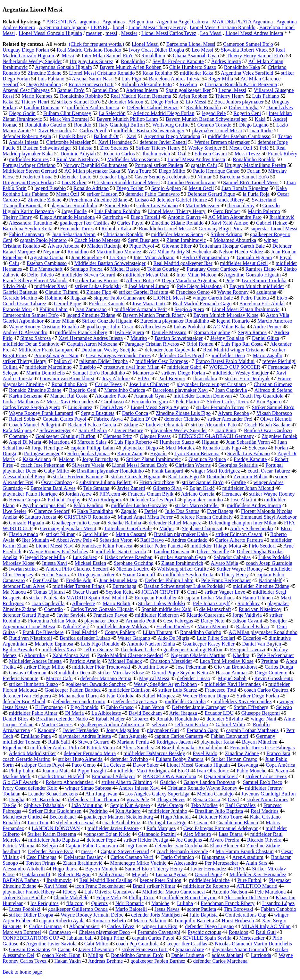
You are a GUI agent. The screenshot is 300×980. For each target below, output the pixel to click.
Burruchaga (125, 586)
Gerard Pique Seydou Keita (180, 673)
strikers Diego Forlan (183, 373)
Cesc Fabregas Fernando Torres (119, 355)
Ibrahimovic (59, 880)
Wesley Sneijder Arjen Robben (165, 684)
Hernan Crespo (24, 500)
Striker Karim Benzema (52, 834)
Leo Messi (211, 33)
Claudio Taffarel (62, 292)
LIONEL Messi (169, 298)
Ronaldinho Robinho (81, 96)
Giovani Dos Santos (29, 949)
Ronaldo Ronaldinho (177, 719)
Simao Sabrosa (36, 338)
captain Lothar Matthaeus (253, 730)
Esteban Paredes (173, 626)
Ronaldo (83, 125)
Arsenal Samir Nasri (93, 79)
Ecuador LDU (219, 713)
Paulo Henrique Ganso (216, 171)
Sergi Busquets (143, 240)
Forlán (281, 448)
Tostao (285, 136)
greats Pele (138, 799)
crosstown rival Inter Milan (132, 367)
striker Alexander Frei (230, 419)
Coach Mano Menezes (97, 240)
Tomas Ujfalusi (49, 592)
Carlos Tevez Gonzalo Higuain (102, 609)
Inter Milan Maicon (196, 275)
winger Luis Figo (160, 926)
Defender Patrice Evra (51, 851)
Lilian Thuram (158, 632)
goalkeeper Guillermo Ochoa (78, 909)
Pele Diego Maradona (199, 286)
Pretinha (270, 661)
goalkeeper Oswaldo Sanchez (96, 684)
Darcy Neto (213, 621)
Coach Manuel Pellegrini (35, 425)
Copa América (280, 765)
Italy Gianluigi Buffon (122, 125)
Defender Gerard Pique (211, 194)
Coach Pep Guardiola (261, 396)
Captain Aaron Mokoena (92, 344)
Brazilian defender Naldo (62, 719)
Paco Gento (84, 765)
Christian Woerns (193, 465)
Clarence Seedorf (52, 511)
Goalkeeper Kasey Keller (209, 644)
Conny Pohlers (120, 632)
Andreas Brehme (105, 961)
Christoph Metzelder (171, 661)
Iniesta (86, 148)
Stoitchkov (249, 603)
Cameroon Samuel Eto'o (248, 44)
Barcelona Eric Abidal (262, 304)
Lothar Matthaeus (21, 402)
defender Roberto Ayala (27, 136)
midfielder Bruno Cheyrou (189, 898)
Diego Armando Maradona (67, 217)
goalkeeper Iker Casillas (85, 223)
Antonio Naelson (230, 892)
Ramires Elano (261, 269)
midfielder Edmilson (129, 690)
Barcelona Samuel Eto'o (244, 177)
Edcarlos (252, 638)
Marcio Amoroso (275, 321)
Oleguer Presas (155, 436)
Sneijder (278, 621)
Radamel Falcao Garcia (92, 425)
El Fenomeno (49, 707)
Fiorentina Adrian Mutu (52, 621)
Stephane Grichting (134, 563)
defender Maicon (126, 102)
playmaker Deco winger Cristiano (211, 384)
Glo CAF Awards (20, 782)
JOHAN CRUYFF (160, 592)
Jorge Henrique (47, 448)
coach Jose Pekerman (42, 465)
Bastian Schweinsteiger (179, 338)
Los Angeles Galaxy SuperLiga (157, 794)
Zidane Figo (99, 292)
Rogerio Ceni (247, 113)
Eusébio (88, 367)
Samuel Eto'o (71, 90)
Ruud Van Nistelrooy (78, 159)
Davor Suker (146, 765)
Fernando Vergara (150, 402)
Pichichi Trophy (64, 500)
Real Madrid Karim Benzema (141, 96)
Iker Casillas (45, 580)
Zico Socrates (114, 148)
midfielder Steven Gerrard (88, 275)
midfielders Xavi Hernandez (242, 701)
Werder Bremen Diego (206, 696)
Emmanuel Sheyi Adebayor (269, 517)
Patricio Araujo (85, 661)
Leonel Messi (232, 90)
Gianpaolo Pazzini (157, 834)
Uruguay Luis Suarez (91, 61)
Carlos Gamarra (46, 926)
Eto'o (282, 298)
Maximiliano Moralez (119, 252)
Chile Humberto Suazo (193, 67)
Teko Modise (204, 805)
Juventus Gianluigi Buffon (268, 794)
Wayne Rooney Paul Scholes (58, 552)
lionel (119, 27)
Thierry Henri (35, 102)
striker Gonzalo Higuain (136, 477)
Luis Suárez (85, 557)
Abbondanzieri (84, 926)
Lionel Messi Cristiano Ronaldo (223, 27)
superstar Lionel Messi (274, 229)
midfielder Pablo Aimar (33, 713)
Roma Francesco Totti (91, 84)
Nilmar (204, 177)
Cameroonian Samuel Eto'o (31, 315)
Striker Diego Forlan (258, 696)
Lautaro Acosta (41, 517)
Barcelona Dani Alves (53, 488)
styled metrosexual (75, 823)
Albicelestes (153, 327)
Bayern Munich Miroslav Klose (226, 315)
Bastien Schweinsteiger (47, 148)
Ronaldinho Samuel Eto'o (137, 955)
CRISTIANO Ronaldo (87, 517)
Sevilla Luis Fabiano (248, 453)
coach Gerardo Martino (26, 759)
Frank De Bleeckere (43, 632)
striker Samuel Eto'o (203, 482)
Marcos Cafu (59, 678)
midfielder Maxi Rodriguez (142, 771)
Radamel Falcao (253, 626)
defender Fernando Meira (90, 753)
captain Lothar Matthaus (209, 598)
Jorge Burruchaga (100, 459)
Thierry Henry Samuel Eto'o (256, 56)
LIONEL (100, 27)
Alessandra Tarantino (30, 223)
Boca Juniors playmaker (239, 102)
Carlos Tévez (121, 926)
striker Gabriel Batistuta (144, 292)
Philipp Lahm (54, 309)
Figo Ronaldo (85, 707)
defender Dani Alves (24, 586)
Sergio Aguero (189, 309)
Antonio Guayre (184, 217)
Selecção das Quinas (88, 453)
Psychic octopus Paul (44, 505)
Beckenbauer (63, 817)
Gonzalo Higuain (254, 257)
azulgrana (266, 292)
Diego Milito (172, 171)
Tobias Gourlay (163, 269)
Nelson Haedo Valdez (241, 252)
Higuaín (158, 453)
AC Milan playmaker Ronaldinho (263, 632)
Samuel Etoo (105, 90)
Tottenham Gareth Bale (128, 528)
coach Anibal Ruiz (121, 823)
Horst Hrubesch (238, 921)
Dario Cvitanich (178, 857)
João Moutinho (87, 805)
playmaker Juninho (203, 500)
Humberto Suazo (177, 442)
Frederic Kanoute (21, 678)
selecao (159, 725)
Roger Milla (221, 79)
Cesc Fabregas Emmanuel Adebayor (221, 828)
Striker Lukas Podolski (162, 603)
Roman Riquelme (212, 332)
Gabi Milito (96, 944)
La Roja (117, 257)
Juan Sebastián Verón (248, 442)
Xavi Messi (56, 886)
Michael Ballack (125, 661)
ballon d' (63, 361)
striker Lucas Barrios (97, 280)
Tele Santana (96, 488)
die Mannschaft (215, 609)
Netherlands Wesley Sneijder (32, 61)
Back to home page (22, 972)
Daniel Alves (279, 107)
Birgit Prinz (112, 938)
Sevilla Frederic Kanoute (178, 61)
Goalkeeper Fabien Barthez (73, 690)
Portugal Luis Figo (167, 823)
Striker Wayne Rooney (240, 569)
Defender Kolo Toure (220, 817)
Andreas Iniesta (142, 90)
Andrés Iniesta (24, 142)
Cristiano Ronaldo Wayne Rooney (202, 788)
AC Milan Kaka (229, 327)
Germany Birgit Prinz (221, 229)
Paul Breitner (172, 379)
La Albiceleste (106, 713)
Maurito (139, 338)
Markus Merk (17, 776)
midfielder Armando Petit (141, 309)
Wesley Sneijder (205, 148)
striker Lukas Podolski (98, 286)
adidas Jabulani (228, 955)
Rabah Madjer (110, 719)
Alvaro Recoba (233, 413)
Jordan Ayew (79, 494)
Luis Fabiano (51, 79)
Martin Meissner (202, 206)
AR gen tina (141, 22)
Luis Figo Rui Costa (242, 344)
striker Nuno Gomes (267, 799)
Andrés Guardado (189, 540)
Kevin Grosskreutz (273, 678)
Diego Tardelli (145, 217)
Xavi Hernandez (55, 131)
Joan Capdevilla (48, 603)
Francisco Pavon (110, 615)
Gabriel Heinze (272, 223)
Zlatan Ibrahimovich (182, 563)
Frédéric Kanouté (107, 304)
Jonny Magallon (123, 730)
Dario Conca (135, 413)
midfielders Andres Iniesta (254, 505)
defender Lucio (76, 177)
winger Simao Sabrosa (88, 788)
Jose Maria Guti (149, 304)
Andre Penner (267, 327)
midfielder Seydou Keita (188, 575)
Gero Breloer (227, 211)
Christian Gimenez (273, 384)
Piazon (281, 771)
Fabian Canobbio (279, 909)
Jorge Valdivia (247, 615)
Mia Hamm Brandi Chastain (245, 851)
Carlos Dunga (279, 667)
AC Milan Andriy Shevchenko (180, 252)
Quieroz (99, 903)
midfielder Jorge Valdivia (122, 626)
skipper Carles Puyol (43, 765)
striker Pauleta (44, 598)
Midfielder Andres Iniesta (35, 661)
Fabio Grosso (120, 707)
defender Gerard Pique (26, 615)
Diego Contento (271, 673)
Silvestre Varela (88, 465)
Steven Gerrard (94, 742)
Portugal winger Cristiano (29, 165)
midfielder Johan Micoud (248, 488)
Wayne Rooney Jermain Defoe (92, 915)
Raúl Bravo (152, 540)
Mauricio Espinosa (54, 644)
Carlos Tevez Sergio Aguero (31, 407)
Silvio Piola (15, 286)
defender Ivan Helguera (27, 696)
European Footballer (156, 598)
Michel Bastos (125, 269)
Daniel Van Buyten (262, 644)
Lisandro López (278, 903)
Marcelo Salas (92, 442)
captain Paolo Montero (43, 240)
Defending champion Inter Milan (242, 523)
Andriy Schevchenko (251, 528)
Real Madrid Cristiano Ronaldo (89, 50)
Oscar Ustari (85, 592)
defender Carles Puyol (181, 355)
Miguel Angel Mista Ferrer (145, 517)
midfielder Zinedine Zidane (261, 586)
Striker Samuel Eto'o (273, 407)
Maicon (67, 459)
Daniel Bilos (15, 719)
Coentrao (18, 436)
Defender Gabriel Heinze (153, 107)
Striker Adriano (226, 234)
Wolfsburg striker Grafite (183, 569)
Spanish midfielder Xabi (166, 609)
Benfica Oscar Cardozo (268, 430)
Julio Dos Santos (182, 511)
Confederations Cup (246, 915)
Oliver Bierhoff (276, 419)
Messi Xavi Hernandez (70, 402)
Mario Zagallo (268, 355)
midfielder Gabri (184, 367)
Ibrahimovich (156, 154)
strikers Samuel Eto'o (79, 102)
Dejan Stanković (221, 776)
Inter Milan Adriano (154, 257)
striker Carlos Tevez (266, 776)
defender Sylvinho (129, 759)
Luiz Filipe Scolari (216, 638)
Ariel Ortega (170, 805)
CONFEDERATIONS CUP (31, 938)
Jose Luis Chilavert (149, 384)
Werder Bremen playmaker (222, 142)
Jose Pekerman (191, 667)
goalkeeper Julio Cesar (110, 327)
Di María (74, 713)
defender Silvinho (225, 719)
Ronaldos (238, 932)
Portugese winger (42, 453)
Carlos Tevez (108, 384)
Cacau (64, 949)
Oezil (233, 799)
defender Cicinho (182, 419)
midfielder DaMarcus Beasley (154, 753)
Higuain (210, 442)
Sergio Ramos (252, 332)
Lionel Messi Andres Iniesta (254, 33)
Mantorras (143, 373)
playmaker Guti (163, 730)
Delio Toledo (40, 275)
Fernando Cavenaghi (159, 932)
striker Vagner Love (225, 592)
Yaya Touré (139, 171)
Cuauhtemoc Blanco (237, 823)
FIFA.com (110, 494)
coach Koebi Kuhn (61, 955)
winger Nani (263, 719)
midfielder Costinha (185, 701)
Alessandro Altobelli (24, 869)
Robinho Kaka (116, 229)
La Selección (112, 113)
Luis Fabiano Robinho (117, 211)
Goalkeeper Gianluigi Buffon (66, 436)
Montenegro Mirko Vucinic (138, 863)
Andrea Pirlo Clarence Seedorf (77, 569)
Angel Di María (25, 442)
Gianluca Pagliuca (207, 459)
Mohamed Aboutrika (235, 240)
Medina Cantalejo (215, 794)
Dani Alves (112, 407)
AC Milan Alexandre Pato (235, 217)
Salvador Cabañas (232, 557)
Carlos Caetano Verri (132, 857)
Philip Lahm (22, 771)
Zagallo (129, 511)
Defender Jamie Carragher (199, 707)
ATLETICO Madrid (257, 886)
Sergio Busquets (98, 413)
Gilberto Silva (167, 488)
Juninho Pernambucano (192, 182)
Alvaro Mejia (224, 563)
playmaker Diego (140, 448)
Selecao (284, 707)
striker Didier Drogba (31, 915)
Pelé (264, 148)
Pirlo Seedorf (262, 546)
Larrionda (261, 955)
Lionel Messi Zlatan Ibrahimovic (246, 309)
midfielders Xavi (59, 650)
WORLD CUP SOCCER (234, 367)
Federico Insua (37, 177)
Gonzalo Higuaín (27, 523)
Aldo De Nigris (173, 638)
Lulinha (185, 903)
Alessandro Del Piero (246, 898)
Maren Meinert (213, 626)
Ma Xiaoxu (14, 592)
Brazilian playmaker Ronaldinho (110, 471)
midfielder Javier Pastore (113, 828)
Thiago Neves (171, 799)
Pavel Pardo (205, 753)
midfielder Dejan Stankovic (31, 344)
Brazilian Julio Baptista (219, 811)
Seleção (50, 846)
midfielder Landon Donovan (203, 396)
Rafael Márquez (158, 696)
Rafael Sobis (22, 419)
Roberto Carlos (119, 154)
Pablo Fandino (88, 505)
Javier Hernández (80, 730)
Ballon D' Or (144, 419)
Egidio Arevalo (18, 650)
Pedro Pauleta (254, 298)
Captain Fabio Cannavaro (92, 846)
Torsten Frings (41, 863)
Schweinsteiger (55, 430)
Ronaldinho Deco (72, 673)
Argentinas (113, 22)
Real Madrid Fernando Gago (202, 304)
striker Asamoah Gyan (183, 557)
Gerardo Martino (20, 298)
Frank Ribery (72, 136)
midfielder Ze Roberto (206, 886)
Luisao (142, 200)
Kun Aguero (269, 402)
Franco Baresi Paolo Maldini (225, 361)
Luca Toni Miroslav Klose (227, 661)
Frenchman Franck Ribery (228, 903)
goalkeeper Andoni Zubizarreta (112, 725)
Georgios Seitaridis (238, 465)
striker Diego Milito (44, 667)
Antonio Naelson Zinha (151, 644)
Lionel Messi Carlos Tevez (169, 33)
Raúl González (241, 805)
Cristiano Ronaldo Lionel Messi (127, 182)
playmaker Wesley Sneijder (179, 430)
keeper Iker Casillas (187, 944)
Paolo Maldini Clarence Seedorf (130, 655)
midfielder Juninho (168, 811)
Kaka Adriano (37, 459)
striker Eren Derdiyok (247, 379)
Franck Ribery (229, 200)
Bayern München (260, 742)
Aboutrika (34, 655)
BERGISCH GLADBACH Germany (216, 436)
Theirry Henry (17, 217)
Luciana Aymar (171, 874)
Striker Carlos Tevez (228, 402)
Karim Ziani (130, 453)
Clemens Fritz (118, 436)
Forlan (254, 171)
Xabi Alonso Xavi (71, 655)
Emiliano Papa (36, 736)
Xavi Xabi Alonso (230, 223)
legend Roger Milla (45, 557)
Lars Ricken (74, 182)
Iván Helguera (129, 332)
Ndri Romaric (129, 903)
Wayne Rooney (233, 292)
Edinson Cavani (211, 154)
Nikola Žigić (76, 626)
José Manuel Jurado (149, 286)
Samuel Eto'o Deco (263, 782)
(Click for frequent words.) (96, 44)
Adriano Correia (197, 494)
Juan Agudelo (133, 736)
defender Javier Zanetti (163, 142)
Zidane (131, 425)
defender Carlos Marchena (220, 961)
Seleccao (258, 448)
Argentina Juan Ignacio (63, 27)
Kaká (260, 119)
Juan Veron (153, 707)
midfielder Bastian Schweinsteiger (149, 131)
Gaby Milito (57, 471)
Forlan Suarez (55, 575)
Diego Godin (22, 113)
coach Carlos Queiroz (267, 690)
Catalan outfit (36, 874)
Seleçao (11, 373)
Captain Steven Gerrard (125, 851)
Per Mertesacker (221, 863)
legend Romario (233, 321)
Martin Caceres (57, 725)
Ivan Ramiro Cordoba (264, 280)
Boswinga (248, 765)
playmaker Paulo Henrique (30, 494)
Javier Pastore (129, 430)
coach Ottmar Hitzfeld (61, 776)
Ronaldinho (133, 61)
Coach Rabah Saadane (267, 425)
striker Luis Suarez (178, 690)
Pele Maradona (270, 892)
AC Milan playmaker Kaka (92, 171)
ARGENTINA (61, 22)
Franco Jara (278, 753)
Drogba (17, 799)
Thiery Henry (235, 575)
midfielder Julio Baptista (54, 840)
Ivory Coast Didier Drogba (156, 50)
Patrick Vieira (101, 748)
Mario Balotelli (131, 909)
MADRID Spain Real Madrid (97, 598)
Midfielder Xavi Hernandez (258, 874)
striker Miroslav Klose (121, 673)
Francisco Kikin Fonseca (107, 546)
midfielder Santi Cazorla (121, 552)
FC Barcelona (46, 799)
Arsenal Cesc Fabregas (26, 90)
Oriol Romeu (200, 344)
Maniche (160, 903)
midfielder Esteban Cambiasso (239, 136)
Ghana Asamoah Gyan (196, 56)
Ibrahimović (282, 217)
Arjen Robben (193, 96)
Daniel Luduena (188, 955)
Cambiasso (113, 402)
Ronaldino (78, 252)
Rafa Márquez (17, 430)
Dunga (9, 453)
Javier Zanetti (131, 488)
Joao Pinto (225, 430)
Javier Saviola (71, 615)
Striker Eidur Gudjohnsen (55, 811)
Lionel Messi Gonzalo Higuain (50, 33)
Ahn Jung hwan (101, 794)
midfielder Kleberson (157, 615)
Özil (182, 154)
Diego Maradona (44, 84)
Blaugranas (213, 857)
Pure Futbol (249, 880)
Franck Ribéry (283, 154)
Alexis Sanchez (138, 748)
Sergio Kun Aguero (130, 805)
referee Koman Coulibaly (207, 517)
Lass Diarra (231, 834)
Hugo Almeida (176, 817)
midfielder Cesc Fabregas (162, 361)
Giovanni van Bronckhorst (67, 379)
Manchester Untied (22, 817)
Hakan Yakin (67, 961)
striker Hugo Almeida (80, 759)
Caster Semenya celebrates (162, 177)
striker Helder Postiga (146, 840)
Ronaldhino (153, 56)
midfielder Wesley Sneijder (241, 373)
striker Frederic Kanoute (78, 477)
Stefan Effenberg (251, 707)
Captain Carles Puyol (64, 419)
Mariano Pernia (133, 742)
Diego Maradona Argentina (190, 280)
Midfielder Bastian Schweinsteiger (110, 263)
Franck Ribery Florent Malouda (35, 280)
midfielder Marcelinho (48, 367)
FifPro (144, 379)
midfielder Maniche (209, 880)
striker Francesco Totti (145, 949)
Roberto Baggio (74, 874)
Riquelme (13, 748)
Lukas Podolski (189, 327)
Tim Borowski (238, 909)
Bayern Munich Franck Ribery (154, 315)
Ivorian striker (24, 569)
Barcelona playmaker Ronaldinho (175, 321)
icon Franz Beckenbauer (100, 886)
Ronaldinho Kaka (242, 67)
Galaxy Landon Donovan (209, 782)
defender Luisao (194, 678)
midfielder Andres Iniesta (93, 107)
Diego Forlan (165, 102)
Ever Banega (220, 511)
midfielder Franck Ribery (81, 332)
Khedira (241, 655)
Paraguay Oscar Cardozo (212, 269)
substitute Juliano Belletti (106, 482)
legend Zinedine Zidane (91, 315)
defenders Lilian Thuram (93, 799)
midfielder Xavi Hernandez (233, 684)
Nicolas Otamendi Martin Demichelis (253, 944)
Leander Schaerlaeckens (53, 794)
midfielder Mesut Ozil (146, 275)
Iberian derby (241, 206)
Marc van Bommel (22, 932)
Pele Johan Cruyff (211, 603)
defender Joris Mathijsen (156, 915)
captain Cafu (204, 165)
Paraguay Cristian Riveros (152, 344)
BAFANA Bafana (21, 880)
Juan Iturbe (261, 131)
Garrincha (113, 217)
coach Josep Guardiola (269, 563)
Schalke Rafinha (124, 523)
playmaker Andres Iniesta (85, 736)
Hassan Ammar (231, 673)
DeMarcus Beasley (83, 857)
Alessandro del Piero (24, 477)
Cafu (14, 263)
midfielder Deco (228, 355)
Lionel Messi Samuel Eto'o (140, 465)
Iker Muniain (36, 540)
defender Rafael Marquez (175, 523)
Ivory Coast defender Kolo (30, 788)
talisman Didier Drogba (103, 361)
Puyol (285, 257)
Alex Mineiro (197, 834)
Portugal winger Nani (56, 355)
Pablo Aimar (111, 874)
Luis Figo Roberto (133, 442)
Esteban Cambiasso (47, 263)
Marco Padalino (150, 921)
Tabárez (140, 719)
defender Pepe (101, 840)
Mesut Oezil (201, 188)
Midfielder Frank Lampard (46, 350)
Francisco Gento (193, 292)
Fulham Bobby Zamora (180, 759)
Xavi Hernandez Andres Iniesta (91, 338)
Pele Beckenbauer (275, 655)
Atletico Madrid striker (32, 753)
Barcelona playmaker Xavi (180, 390)
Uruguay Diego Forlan (26, 50)
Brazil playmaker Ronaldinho (192, 748)
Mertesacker (252, 938)
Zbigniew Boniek (279, 436)
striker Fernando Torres (220, 407)
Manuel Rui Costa (69, 396)
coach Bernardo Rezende (182, 851)
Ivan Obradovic (213, 771)
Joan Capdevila (231, 390)
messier (94, 33)
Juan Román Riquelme (245, 188)
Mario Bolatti (117, 603)
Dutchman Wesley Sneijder (109, 350)
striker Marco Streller (197, 505)
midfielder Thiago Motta (216, 546)
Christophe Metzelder (68, 142)
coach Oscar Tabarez (269, 471)
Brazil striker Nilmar (154, 886)
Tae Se (9, 805)
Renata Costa (207, 799)
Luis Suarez (80, 407)
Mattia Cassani (131, 534)
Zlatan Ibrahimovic (186, 240)
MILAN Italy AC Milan (266, 926)
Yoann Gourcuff (139, 575)
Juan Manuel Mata (118, 580)
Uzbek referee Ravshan (129, 557)
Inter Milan (63, 321)
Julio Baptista (204, 915)
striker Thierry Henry (25, 361)
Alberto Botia (140, 280)
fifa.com (75, 903)
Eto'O (183, 771)
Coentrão (53, 609)
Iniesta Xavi (54, 563)
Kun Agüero (128, 811)
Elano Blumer (224, 846)
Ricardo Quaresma (206, 615)
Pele (230, 280)
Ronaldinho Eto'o (69, 384)
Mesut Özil (68, 194)
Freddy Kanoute (250, 459)
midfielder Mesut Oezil (244, 263)
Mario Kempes (37, 96)
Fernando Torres (77, 229)
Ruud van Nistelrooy (260, 609)
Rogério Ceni (83, 390)
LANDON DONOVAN (56, 828)
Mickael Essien (90, 563)
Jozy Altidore (116, 379)
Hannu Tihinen (258, 598)
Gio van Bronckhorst (236, 667)
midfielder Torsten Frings (79, 586)
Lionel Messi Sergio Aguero (160, 407)
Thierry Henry (230, 96)
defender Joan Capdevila (170, 350)
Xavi (132, 136)
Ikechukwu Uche (138, 650)
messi (111, 33)
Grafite (238, 482)
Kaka (8, 102)
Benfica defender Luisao (85, 638)
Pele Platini (187, 402)
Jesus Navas (167, 909)
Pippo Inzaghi (92, 771)
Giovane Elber (177, 246)
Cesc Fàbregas (42, 857)
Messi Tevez (247, 154)
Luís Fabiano (266, 96)
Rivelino (188, 84)
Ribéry (70, 892)
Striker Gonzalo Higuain (107, 321)
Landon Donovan (42, 107)
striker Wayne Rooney (272, 494)
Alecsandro (185, 863)
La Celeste (114, 765)
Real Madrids (265, 811)
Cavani (201, 823)
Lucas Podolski (25, 909)
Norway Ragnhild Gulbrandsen (95, 165)
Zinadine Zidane (242, 753)
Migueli (140, 874)
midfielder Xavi (51, 286)
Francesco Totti (221, 690)
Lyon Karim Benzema (197, 453)
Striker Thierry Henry (158, 148)
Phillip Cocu (142, 898)
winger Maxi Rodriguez (216, 471)
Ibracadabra (205, 379)
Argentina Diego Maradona (172, 136)
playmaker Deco (101, 621)
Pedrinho (98, 811)
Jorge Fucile (74, 211)
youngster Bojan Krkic (107, 834)
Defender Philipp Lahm (169, 580)
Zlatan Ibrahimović (83, 863)
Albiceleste (83, 603)
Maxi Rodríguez (105, 500)
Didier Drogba (244, 107)
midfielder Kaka (196, 73)
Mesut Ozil (241, 148)
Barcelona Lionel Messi (191, 44)
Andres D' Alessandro (25, 332)
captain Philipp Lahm (93, 448)
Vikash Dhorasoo (274, 413)
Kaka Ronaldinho (95, 511)
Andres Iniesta (226, 61)
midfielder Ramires (29, 159)
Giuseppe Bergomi (261, 713)
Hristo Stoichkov (157, 482)
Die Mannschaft (46, 269)
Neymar (52, 252)
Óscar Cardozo (56, 482)
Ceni (192, 592)
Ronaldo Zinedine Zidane (35, 390)
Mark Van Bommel (69, 119)
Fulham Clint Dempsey (67, 113)
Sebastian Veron (116, 540)
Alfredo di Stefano (274, 390)
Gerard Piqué (208, 874)
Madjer (167, 528)
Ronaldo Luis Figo (222, 448)
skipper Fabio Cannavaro (120, 298)
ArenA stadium (248, 857)
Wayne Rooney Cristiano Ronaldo (44, 327)
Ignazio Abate (190, 949)
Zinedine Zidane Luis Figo (183, 413)
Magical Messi (154, 678)
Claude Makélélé (71, 898)
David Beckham (145, 713)
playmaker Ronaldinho (74, 206)
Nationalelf (270, 580)
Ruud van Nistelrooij (30, 638)
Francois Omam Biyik (151, 494)
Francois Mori (17, 309)
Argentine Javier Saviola (51, 944)
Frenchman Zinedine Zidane (98, 200)
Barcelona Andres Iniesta (175, 79)
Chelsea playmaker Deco (104, 932)
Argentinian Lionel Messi (29, 626)
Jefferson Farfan (191, 725)
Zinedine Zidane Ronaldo (178, 223)
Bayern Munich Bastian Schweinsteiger (206, 119)
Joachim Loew (153, 667)
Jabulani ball (80, 938)
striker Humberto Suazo (33, 684)
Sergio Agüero (166, 188)
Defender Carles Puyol (153, 500)
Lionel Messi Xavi (55, 546)
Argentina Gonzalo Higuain (63, 67)
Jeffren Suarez (98, 650)
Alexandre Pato (111, 396)
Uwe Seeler (14, 511)
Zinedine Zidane (44, 73)
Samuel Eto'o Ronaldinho (99, 373)
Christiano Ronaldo (123, 234)
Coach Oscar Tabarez (24, 304)
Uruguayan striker (96, 575)
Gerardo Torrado (215, 125)
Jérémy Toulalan (227, 338)
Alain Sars (257, 863)
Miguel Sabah (232, 678)
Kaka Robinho (157, 73)
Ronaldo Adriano (91, 188)
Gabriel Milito (230, 725)
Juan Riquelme (87, 257)
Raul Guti (266, 932)
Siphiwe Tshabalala (44, 805)
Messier (129, 33)
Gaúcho (168, 782)
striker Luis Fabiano (157, 206)
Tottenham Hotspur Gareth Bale (232, 246)
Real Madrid (84, 632)
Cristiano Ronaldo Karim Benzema (241, 84)
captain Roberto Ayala (62, 921)
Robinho (54, 298)
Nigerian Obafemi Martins (198, 655)
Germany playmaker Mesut (68, 528)
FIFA (239, 869)
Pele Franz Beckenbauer (226, 580)
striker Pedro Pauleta (161, 546)
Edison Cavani (247, 621)
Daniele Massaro (169, 332)
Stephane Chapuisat (202, 528)
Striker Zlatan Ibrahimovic (153, 459)
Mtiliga (96, 955)
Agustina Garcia (46, 257)
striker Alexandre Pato (214, 425)
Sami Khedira (93, 430)
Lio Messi (196, 102)
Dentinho (216, 477)
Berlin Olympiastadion (205, 257)
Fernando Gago (203, 730)
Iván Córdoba (121, 696)
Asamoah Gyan (150, 396)
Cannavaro (60, 932)
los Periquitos (45, 903)
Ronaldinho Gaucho (46, 125)
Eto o (286, 528)
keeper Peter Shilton (161, 880)
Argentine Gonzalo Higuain (252, 275)
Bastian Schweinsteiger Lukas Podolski (184, 586)
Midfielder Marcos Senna (134, 159)
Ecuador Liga (113, 177)
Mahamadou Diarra (79, 696)
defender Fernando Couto (79, 701)
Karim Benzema (26, 396)
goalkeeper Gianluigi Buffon (193, 650)
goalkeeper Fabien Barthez (158, 961)
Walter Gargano (134, 638)
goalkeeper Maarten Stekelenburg (119, 817)
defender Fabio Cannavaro (153, 194)
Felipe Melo (109, 898)
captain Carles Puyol (153, 938)
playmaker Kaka (217, 742)
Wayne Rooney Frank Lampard (41, 413)
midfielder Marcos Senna (177, 234)
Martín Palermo (264, 211)
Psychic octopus (204, 932)
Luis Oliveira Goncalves (109, 892)
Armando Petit (141, 621)
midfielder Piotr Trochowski (101, 667)
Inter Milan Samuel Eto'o (108, 56)
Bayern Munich (101, 869)
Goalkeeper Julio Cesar (76, 523)
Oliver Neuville (213, 552)
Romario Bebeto (109, 921)
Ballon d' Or (106, 136)
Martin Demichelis (46, 373)
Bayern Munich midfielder (257, 286)
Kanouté (46, 730)
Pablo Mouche (251, 771)
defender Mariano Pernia (106, 678)
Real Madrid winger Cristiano (234, 350)
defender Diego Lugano (209, 926)
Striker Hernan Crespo (234, 759)
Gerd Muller (95, 534)
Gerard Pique (67, 304)
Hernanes (232, 494)
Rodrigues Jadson (175, 742)
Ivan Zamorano (91, 309)
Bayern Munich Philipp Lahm (127, 119)
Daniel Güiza (266, 338)
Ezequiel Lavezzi (248, 650)
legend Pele (214, 113)
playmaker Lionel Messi (217, 131)
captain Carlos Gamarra (179, 736)
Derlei (151, 511)
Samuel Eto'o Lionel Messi (251, 182)
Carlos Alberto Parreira (239, 540)
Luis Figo (131, 79)
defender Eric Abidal (24, 701)
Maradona (59, 442)
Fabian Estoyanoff (230, 736)
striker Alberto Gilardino (127, 782)
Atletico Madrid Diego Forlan (164, 113)
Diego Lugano (254, 125)
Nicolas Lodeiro (133, 569)
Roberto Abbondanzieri (70, 782)
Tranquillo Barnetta (194, 921)
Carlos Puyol (93, 131)
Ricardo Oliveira (264, 840)
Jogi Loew (136, 846)
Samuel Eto (117, 206)
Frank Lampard (167, 471)
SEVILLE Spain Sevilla (207, 938)
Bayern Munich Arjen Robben (131, 67)
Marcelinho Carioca (125, 390)
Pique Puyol (142, 246)
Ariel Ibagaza (183, 713)
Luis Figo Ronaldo (100, 644)
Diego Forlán (130, 188)
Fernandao (279, 367)
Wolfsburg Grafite (171, 125)
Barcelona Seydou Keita (28, 229)
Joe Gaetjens (189, 840)
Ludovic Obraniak (165, 425)
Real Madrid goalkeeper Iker (183, 263)
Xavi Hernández (115, 142)
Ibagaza (78, 298)
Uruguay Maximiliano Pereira (255, 165)
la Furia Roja (256, 194)
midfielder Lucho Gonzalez (139, 505)
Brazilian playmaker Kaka (181, 534)
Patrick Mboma (18, 846)
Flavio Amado (24, 534)
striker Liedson (102, 194)
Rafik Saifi (59, 742)
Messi (68, 56)
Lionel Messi (145, 44)
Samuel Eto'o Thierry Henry (154, 869)
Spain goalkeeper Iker (188, 90)
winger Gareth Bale (213, 298)
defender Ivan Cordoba (179, 846)
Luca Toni (38, 823)
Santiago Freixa (86, 269)
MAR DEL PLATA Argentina (242, 22)
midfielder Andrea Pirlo (54, 748)
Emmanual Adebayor (114, 776)
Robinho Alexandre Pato (147, 84)
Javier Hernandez (208, 869)
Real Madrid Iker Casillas (106, 880)
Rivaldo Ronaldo (204, 107)
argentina (89, 22)
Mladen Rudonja (104, 246)
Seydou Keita (120, 592)
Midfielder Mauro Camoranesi (173, 892)
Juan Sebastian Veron (74, 234)
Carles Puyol (130, 223)
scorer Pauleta (202, 909)
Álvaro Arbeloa (64, 246)
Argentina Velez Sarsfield (247, 73)
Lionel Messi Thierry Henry (157, 27)
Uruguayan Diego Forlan (28, 182)
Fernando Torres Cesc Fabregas (262, 748)
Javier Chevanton (96, 949)
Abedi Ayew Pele (74, 540)
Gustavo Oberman (28, 673)
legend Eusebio (50, 188)
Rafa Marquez (161, 828)
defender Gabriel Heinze (182, 200)
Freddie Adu (79, 580)
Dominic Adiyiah (78, 154)
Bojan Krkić (202, 488)
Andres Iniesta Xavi (139, 788)
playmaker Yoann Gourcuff (239, 949)
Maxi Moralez (180, 448)
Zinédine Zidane (44, 200)
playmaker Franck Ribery (29, 892)
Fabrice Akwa (108, 419)
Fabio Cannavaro (27, 234)
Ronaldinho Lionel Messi (165, 229)
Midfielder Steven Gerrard (30, 171)
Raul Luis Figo (183, 477)
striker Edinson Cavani (239, 534)
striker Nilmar (60, 534)
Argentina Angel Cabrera (183, 22)
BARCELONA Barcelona (170, 776)
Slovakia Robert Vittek (244, 50)
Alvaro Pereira (224, 840)
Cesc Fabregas (178, 621)
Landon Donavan (172, 552)
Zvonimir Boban (250, 477)
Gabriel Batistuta (20, 292)
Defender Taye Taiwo (135, 701)
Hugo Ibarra (65, 869)
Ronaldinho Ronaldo (254, 159)
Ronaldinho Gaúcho (201, 632)
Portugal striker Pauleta (159, 165)
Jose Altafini (243, 500)
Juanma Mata (56, 771)
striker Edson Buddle (24, 898)
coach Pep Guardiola (137, 944)
